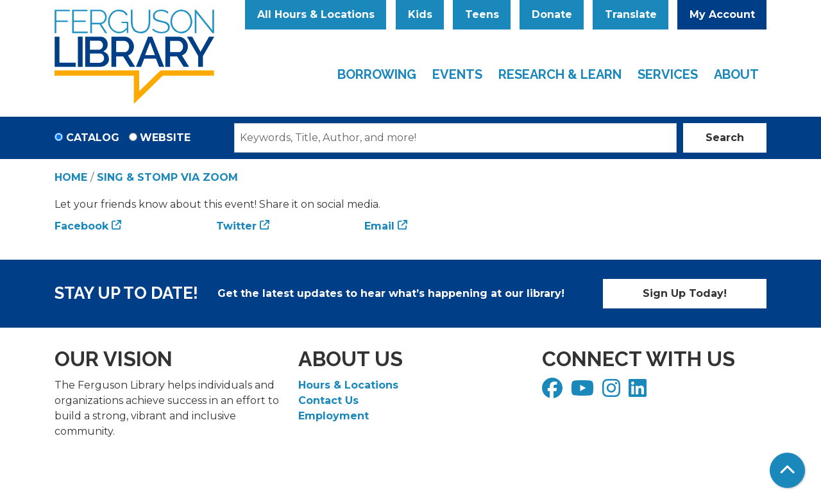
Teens (482, 14)
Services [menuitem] (668, 74)
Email (379, 226)
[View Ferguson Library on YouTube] (584, 392)
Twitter (236, 226)
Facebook (81, 226)
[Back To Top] (787, 470)
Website (165, 138)
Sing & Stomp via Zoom (167, 177)
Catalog (93, 138)
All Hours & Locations (316, 14)
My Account (722, 14)
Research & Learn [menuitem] (560, 74)
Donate (552, 14)
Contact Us (328, 400)
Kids (420, 14)
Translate (631, 14)
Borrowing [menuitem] (377, 74)
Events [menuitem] (457, 74)
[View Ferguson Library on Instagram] (613, 392)
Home (71, 177)
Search (725, 138)
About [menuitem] (736, 74)
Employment (334, 416)
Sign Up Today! (685, 293)
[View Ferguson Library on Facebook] (554, 392)
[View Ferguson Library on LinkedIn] (639, 392)
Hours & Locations (348, 385)
